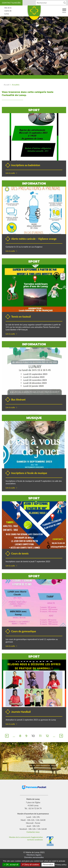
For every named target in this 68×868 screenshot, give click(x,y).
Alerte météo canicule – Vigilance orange (34, 239)
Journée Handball (21, 712)
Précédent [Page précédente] (7, 736)
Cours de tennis (20, 553)
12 (47, 736)
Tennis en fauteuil (21, 317)
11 (40, 736)
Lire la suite (10, 173)
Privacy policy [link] (61, 865)
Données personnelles (34, 857)
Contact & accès (11, 3)
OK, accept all (11, 865)
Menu (64, 11)
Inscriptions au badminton (26, 165)
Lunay (34, 14)
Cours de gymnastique (24, 631)
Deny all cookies (30, 865)
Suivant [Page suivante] (61, 736)
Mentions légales (34, 855)
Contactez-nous (33, 832)
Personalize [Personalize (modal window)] (48, 865)
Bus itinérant (18, 400)
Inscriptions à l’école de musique (29, 473)
